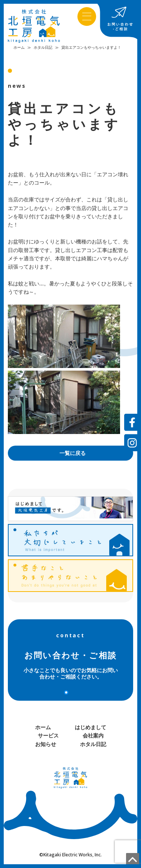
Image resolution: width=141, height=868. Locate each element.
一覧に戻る (73, 453)
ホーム (19, 48)
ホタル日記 (43, 48)
